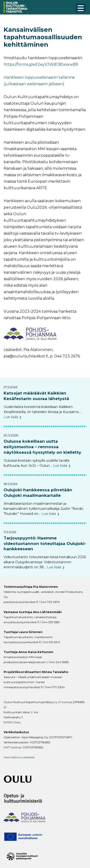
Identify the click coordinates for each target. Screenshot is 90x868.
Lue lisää (11, 417)
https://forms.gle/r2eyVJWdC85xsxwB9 (41, 64)
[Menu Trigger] (81, 8)
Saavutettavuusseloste (19, 757)
